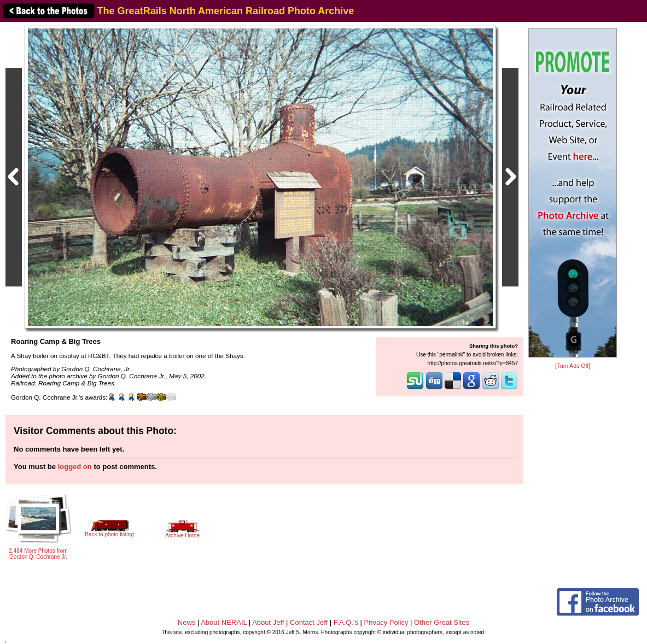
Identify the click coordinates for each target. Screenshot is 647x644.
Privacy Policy (386, 622)
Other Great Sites (442, 622)
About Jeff (268, 622)
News (187, 622)
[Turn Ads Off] (573, 366)
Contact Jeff (309, 622)
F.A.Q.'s (346, 622)
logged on (75, 467)
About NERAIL (224, 622)
